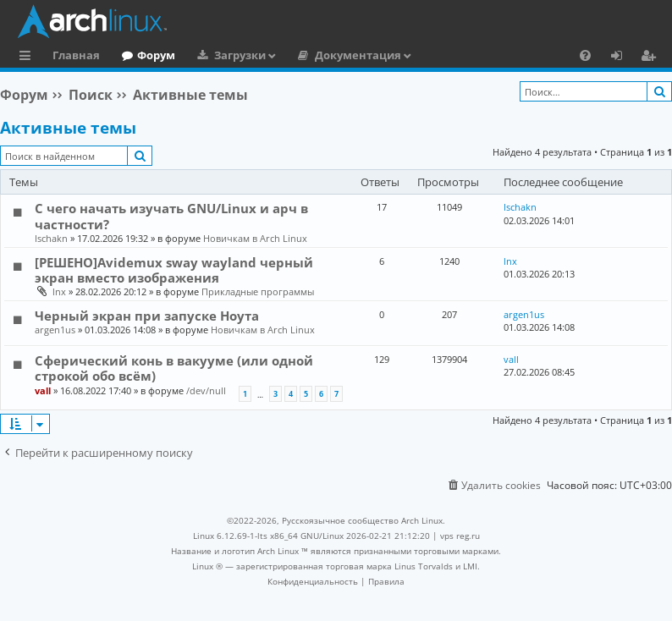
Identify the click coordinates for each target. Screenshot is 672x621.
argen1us (55, 330)
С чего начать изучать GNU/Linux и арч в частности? (171, 216)
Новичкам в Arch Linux (255, 238)
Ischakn (51, 238)
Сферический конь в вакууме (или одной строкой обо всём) (174, 368)
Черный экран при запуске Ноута (147, 316)
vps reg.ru (460, 536)
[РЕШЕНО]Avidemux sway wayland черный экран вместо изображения (174, 270)
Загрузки (240, 55)
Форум (156, 55)
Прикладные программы (258, 291)
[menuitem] (585, 55)
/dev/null (206, 390)
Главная (76, 55)
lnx (59, 291)
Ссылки (28, 58)
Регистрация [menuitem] (652, 58)
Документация (358, 55)
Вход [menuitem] (622, 58)
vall (43, 390)
